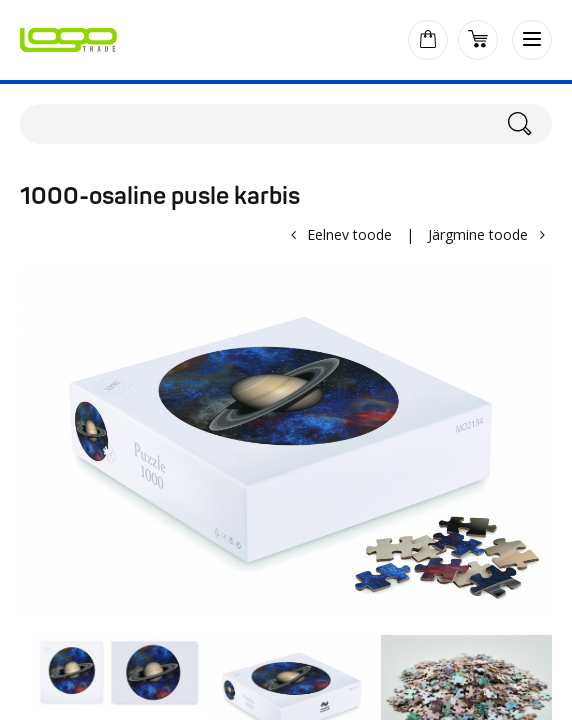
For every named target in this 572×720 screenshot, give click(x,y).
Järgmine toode (478, 234)
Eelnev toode (349, 234)
